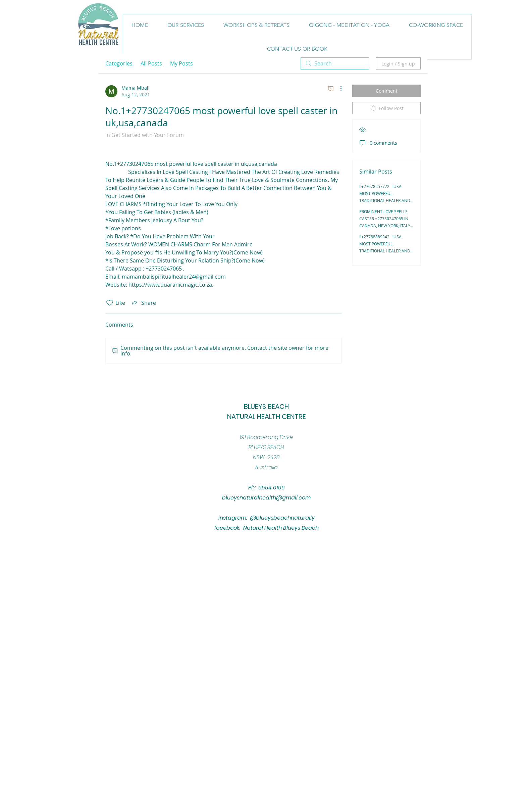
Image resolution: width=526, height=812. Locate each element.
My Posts (181, 63)
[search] (335, 63)
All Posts (151, 63)
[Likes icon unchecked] (110, 303)
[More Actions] (337, 89)
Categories (119, 63)
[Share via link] (143, 303)
